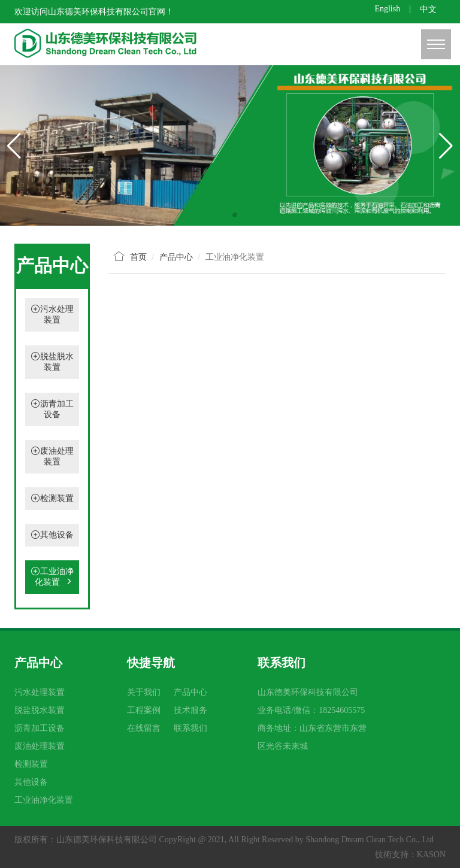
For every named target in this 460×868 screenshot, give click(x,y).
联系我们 (190, 728)
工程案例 (144, 710)
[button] (225, 215)
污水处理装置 (40, 692)
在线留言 (144, 728)
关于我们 (144, 692)
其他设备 (57, 535)
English (387, 9)
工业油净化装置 (52, 577)
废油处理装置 (40, 746)
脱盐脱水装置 (40, 710)
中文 (428, 9)
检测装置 (57, 498)
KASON (431, 855)
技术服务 (190, 710)
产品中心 (190, 692)
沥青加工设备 (40, 728)
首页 (138, 257)
